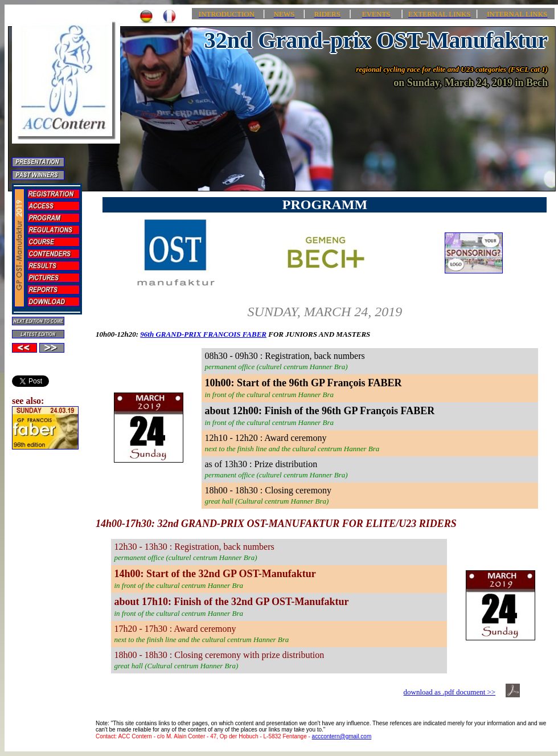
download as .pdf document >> (450, 692)
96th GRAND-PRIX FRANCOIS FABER (203, 334)
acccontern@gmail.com (342, 736)
